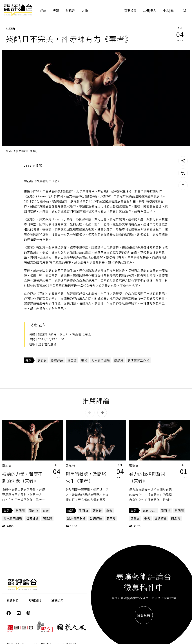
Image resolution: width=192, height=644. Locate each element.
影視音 (70, 10)
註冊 (146, 10)
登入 (153, 10)
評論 (43, 10)
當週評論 (32, 518)
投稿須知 (57, 600)
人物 (85, 10)
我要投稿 (130, 10)
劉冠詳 (42, 360)
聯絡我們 (35, 600)
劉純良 (7, 465)
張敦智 (71, 465)
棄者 (84, 360)
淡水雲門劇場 (101, 360)
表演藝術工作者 (138, 360)
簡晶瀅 (119, 360)
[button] (90, 413)
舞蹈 (28, 360)
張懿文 (134, 465)
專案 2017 (150, 511)
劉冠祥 (166, 511)
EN (172, 10)
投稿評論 (57, 360)
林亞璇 (11, 29)
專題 (56, 10)
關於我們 (13, 600)
